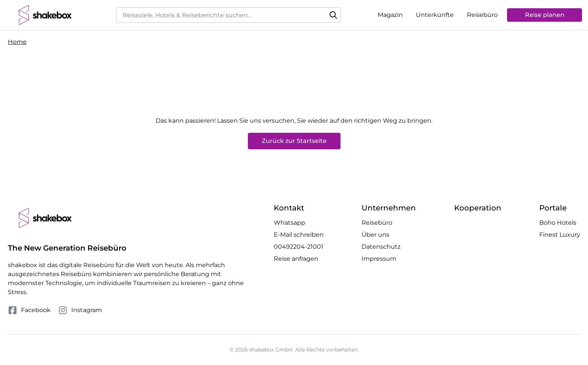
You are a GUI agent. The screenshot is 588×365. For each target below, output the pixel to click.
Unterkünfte (435, 15)
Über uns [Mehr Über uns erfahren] (375, 235)
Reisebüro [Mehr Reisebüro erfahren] (377, 223)
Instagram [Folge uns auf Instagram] (80, 310)
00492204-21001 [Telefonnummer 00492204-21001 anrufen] (298, 247)
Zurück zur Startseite (294, 141)
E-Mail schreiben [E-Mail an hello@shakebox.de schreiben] (299, 235)
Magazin (390, 15)
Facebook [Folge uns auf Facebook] (29, 310)
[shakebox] (45, 15)
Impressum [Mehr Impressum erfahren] (379, 259)
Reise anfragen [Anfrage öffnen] (296, 259)
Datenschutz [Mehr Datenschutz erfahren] (381, 247)
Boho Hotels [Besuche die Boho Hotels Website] (558, 223)
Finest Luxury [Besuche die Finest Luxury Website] (560, 235)
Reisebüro (482, 15)
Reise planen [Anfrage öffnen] (545, 15)
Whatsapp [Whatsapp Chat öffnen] (289, 223)
